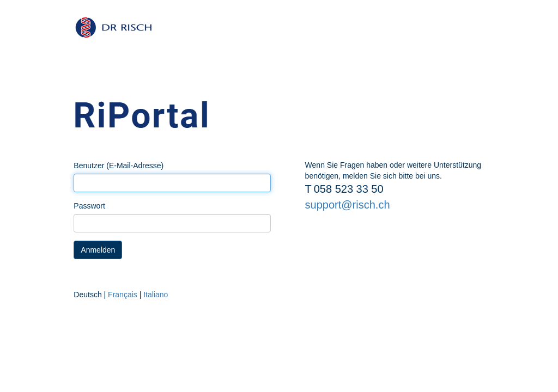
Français (123, 295)
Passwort (89, 206)
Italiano (156, 295)
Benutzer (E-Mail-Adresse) (119, 166)
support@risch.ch (348, 205)
